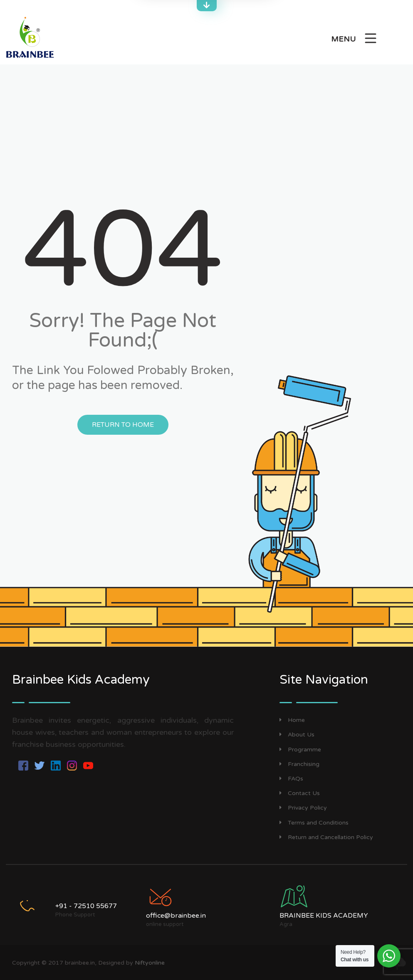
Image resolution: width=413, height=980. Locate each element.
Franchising (299, 764)
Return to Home (123, 425)
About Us (297, 735)
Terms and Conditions (314, 823)
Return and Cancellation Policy (326, 837)
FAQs (291, 779)
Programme (300, 750)
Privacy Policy (303, 808)
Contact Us (300, 793)
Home (292, 720)
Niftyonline (150, 963)
